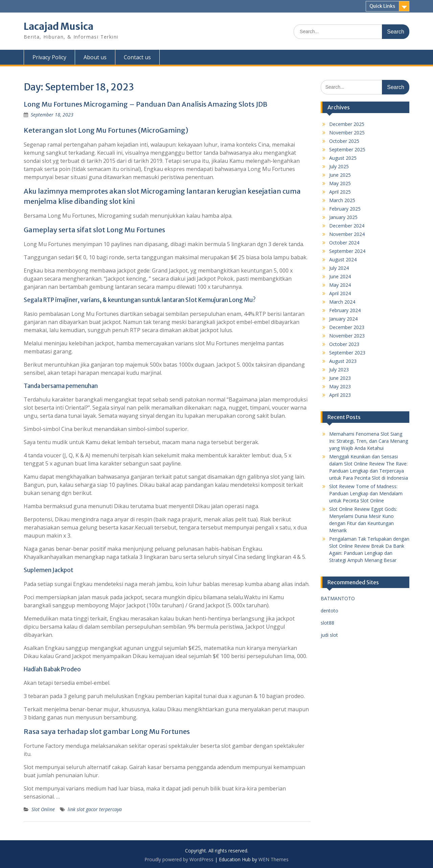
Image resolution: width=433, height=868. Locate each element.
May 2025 (340, 183)
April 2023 (340, 395)
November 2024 (347, 234)
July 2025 (339, 166)
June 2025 (340, 175)
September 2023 (347, 353)
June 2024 (340, 276)
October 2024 (344, 243)
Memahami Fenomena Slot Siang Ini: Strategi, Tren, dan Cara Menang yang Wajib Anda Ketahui (369, 441)
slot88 (327, 623)
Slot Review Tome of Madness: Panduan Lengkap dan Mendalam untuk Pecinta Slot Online (366, 493)
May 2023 (340, 386)
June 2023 (340, 378)
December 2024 (347, 226)
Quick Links (382, 6)
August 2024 (343, 259)
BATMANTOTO (338, 598)
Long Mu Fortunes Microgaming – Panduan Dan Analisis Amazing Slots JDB (145, 104)
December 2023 (347, 327)
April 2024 (340, 293)
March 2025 (342, 200)
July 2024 (339, 268)
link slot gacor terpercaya (95, 809)
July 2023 (339, 370)
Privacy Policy (49, 57)
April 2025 (340, 192)
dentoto (329, 611)
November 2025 (347, 133)
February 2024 (345, 310)
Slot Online (43, 809)
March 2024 (342, 302)
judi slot (329, 635)
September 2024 (347, 251)
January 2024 (343, 319)
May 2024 (340, 285)
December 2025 (347, 124)
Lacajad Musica (59, 26)
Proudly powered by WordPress (179, 859)
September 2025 (347, 149)
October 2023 (344, 344)
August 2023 (343, 361)
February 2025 (345, 209)
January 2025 (343, 217)
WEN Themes (274, 859)
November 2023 (347, 336)
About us (95, 57)
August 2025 (343, 158)
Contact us (137, 57)
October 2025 (344, 141)
